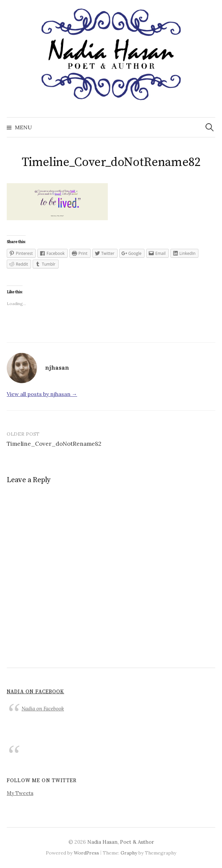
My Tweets (20, 793)
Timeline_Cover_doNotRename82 (54, 444)
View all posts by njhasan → (42, 394)
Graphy (129, 853)
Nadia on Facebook (36, 692)
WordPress (86, 853)
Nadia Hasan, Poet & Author (121, 842)
